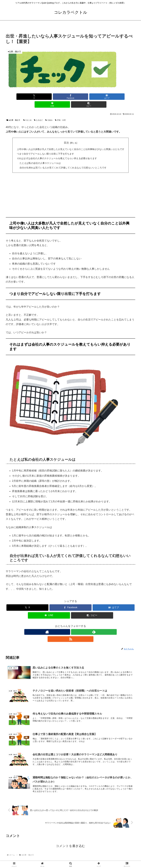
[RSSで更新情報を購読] (77, 624)
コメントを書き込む (70, 831)
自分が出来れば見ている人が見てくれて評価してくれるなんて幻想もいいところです (63, 160)
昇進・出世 (60, 112)
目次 (66, 135)
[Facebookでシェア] (49, 97)
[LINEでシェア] (92, 97)
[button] (114, 97)
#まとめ (27, 112)
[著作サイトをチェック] (64, 624)
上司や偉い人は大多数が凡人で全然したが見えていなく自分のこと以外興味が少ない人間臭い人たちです (71, 141)
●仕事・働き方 (13, 112)
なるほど (38, 112)
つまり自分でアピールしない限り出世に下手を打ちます (45, 146)
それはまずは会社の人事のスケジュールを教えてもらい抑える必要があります (57, 150)
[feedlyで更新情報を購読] (71, 624)
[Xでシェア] (27, 97)
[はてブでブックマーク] (70, 97)
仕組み (49, 112)
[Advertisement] (70, 188)
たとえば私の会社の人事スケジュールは (40, 155)
